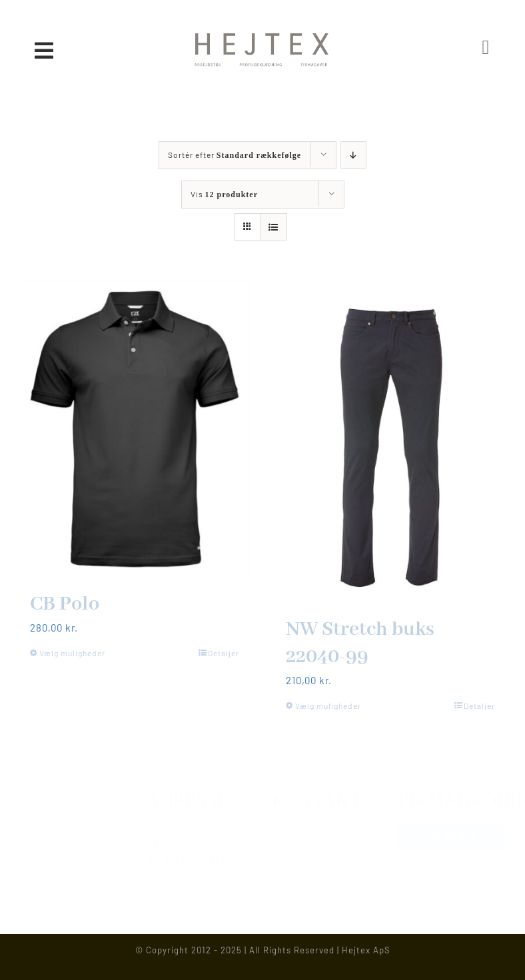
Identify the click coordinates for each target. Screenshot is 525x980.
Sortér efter (235, 155)
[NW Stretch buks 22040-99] (390, 442)
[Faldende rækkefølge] (353, 155)
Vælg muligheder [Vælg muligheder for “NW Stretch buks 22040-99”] (328, 706)
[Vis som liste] (273, 227)
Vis (224, 194)
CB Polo (65, 604)
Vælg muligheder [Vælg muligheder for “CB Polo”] (72, 653)
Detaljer (224, 653)
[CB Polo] (135, 429)
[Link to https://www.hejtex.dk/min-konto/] (486, 47)
